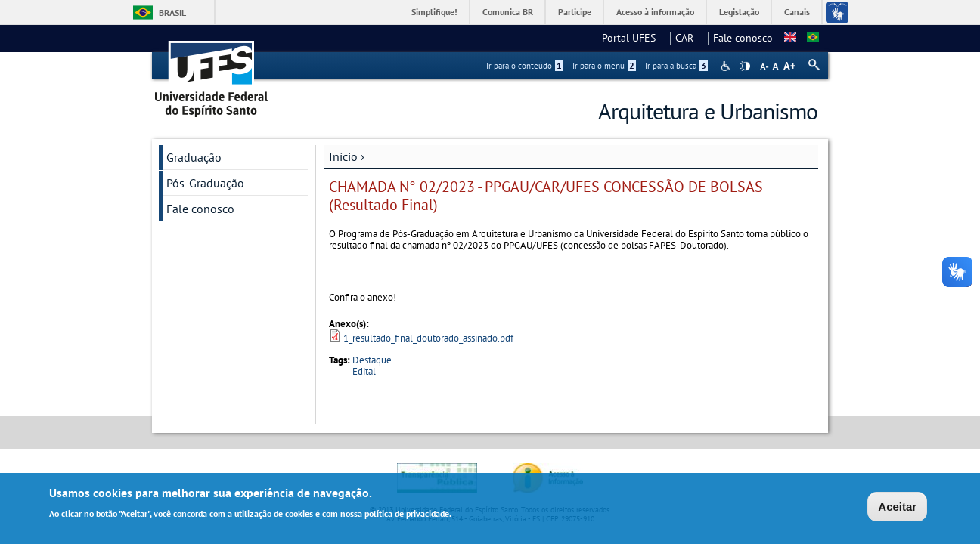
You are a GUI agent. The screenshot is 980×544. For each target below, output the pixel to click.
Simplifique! (434, 12)
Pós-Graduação (205, 183)
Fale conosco (743, 38)
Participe (575, 12)
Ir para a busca (676, 66)
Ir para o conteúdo (525, 66)
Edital (364, 371)
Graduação (194, 157)
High (745, 66)
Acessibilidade (727, 66)
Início (343, 156)
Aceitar (897, 508)
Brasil (172, 12)
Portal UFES (633, 38)
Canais (797, 12)
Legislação (739, 12)
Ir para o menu (604, 66)
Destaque (372, 360)
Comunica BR (508, 12)
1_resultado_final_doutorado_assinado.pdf (428, 338)
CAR (689, 38)
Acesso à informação (655, 12)
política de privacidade (407, 515)
